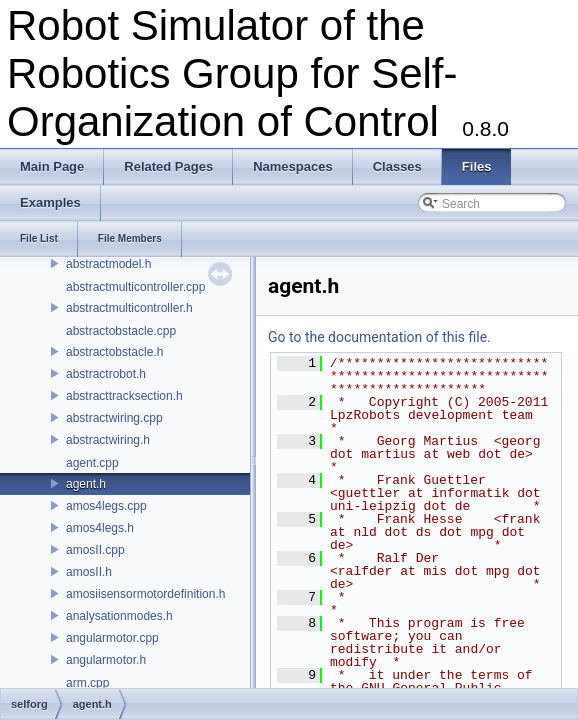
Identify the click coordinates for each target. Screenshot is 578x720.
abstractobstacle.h (114, 352)
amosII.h (89, 572)
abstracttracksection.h (124, 396)
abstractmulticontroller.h (129, 308)
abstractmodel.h (108, 264)
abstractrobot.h (106, 374)
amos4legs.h (100, 528)
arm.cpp (87, 683)
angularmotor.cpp (112, 638)
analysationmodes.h (119, 616)
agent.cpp (92, 463)
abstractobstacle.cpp (121, 331)
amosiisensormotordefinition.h (145, 594)
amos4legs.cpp (106, 506)
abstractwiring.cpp (114, 418)
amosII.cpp (95, 550)
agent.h (86, 484)
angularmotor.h (106, 660)
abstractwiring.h (108, 440)
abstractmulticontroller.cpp (135, 287)
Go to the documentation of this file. (379, 337)
